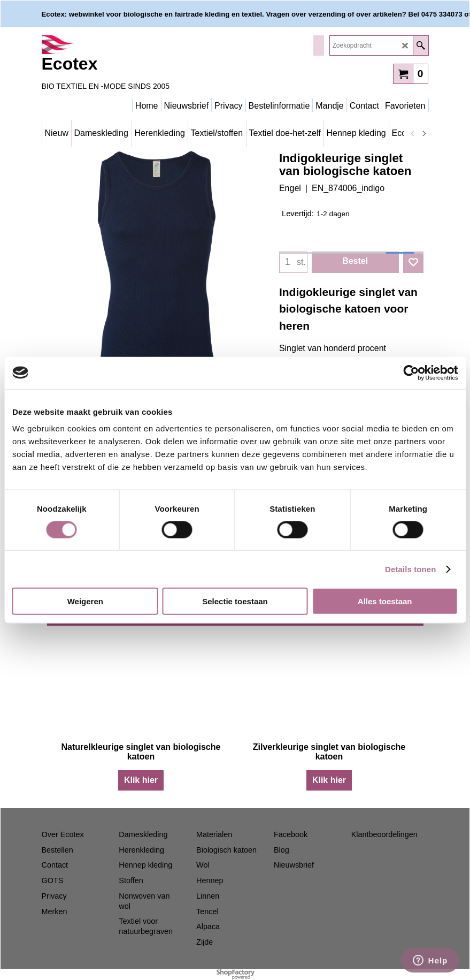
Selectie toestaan (235, 601)
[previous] (413, 133)
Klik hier (141, 780)
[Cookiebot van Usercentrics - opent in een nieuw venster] (411, 373)
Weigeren (85, 601)
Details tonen (410, 569)
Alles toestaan (385, 601)
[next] (424, 133)
